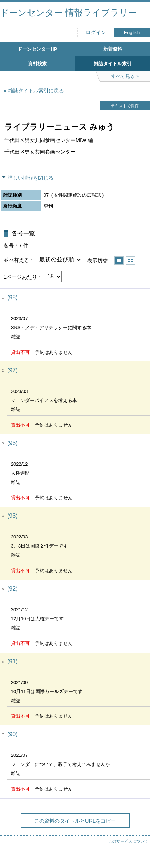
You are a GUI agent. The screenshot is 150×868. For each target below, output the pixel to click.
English (132, 32)
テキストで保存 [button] (125, 106)
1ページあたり (20, 277)
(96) (12, 443)
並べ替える (16, 260)
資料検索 (37, 64)
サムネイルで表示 (131, 261)
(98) (12, 297)
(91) (12, 661)
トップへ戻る (137, 848)
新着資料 (113, 49)
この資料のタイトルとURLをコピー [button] (75, 821)
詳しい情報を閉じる (31, 178)
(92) (12, 589)
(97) (12, 370)
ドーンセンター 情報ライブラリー (68, 12)
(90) (12, 734)
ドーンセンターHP (37, 49)
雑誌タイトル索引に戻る (36, 91)
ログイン (96, 32)
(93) (12, 516)
